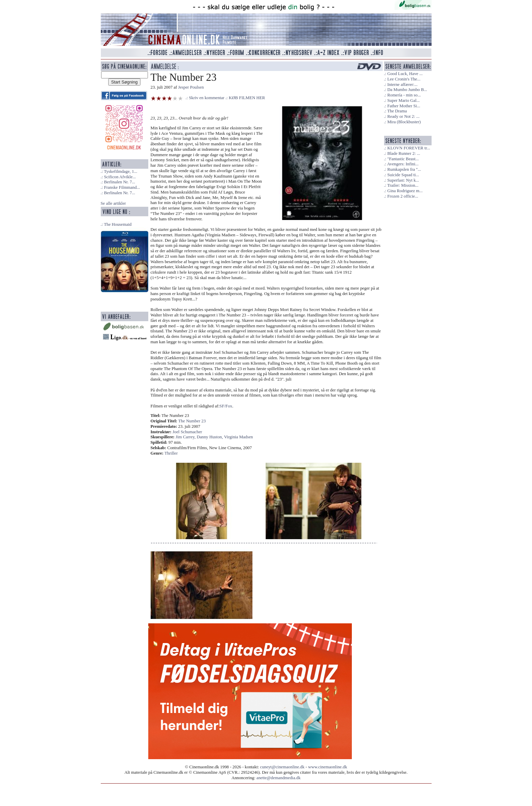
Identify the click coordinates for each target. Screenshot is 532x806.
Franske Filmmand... (122, 187)
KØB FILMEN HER (247, 98)
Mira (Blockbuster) (404, 122)
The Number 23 (192, 421)
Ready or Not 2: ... (403, 116)
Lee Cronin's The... (404, 79)
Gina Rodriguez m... (405, 191)
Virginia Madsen (238, 437)
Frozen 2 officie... (403, 196)
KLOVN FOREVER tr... (408, 148)
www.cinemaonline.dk (328, 767)
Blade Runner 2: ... (404, 153)
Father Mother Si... (404, 106)
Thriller (171, 453)
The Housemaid (118, 224)
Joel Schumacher (187, 432)
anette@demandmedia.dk (279, 778)
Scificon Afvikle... (120, 177)
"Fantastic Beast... (403, 159)
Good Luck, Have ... (405, 74)
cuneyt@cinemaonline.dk (282, 767)
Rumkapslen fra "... (404, 169)
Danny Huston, (210, 437)
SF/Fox (226, 406)
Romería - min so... (404, 95)
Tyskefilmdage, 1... (120, 171)
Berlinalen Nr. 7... (119, 182)
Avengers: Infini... (403, 164)
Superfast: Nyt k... (403, 180)
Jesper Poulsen (191, 87)
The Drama (397, 111)
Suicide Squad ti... (403, 175)
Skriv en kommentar (207, 98)
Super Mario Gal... (403, 100)
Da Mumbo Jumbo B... (407, 90)
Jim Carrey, (186, 437)
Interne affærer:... (402, 85)
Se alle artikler (113, 203)
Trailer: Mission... (403, 185)
